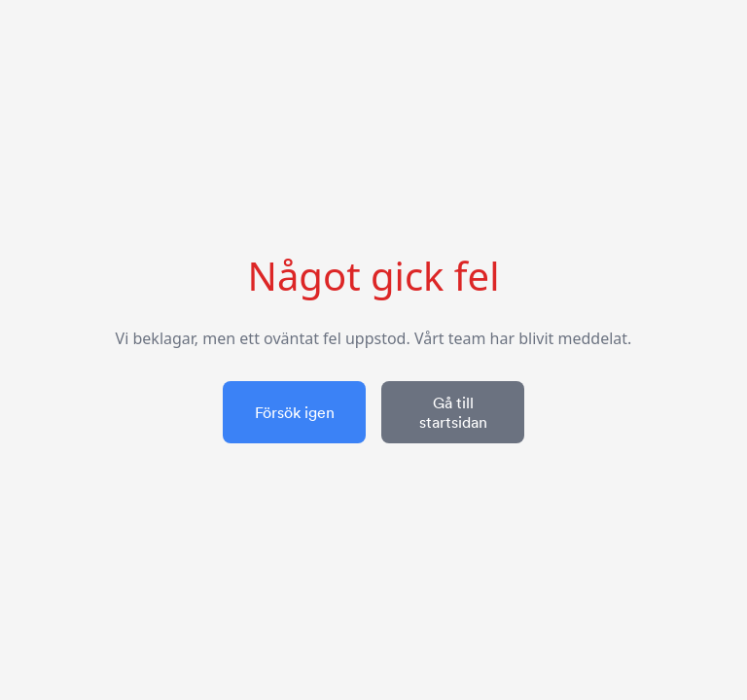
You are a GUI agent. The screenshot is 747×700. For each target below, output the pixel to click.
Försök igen (295, 412)
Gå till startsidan (453, 412)
